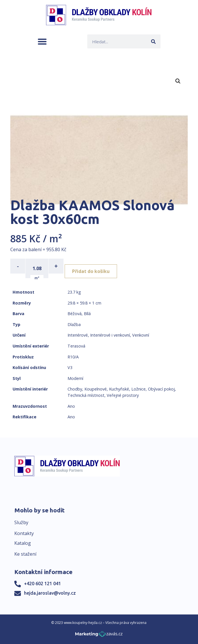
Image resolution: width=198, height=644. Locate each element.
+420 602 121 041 (42, 583)
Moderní (75, 378)
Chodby (75, 389)
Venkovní (141, 335)
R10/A (73, 357)
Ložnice (138, 389)
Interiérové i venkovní (110, 335)
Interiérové (78, 335)
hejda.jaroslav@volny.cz (50, 593)
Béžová (75, 314)
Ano (71, 406)
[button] (42, 41)
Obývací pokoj (161, 389)
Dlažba (74, 324)
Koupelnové (96, 389)
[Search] (154, 41)
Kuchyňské (119, 389)
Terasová (76, 346)
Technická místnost (86, 395)
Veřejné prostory (123, 395)
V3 (70, 367)
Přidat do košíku (91, 271)
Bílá (87, 314)
